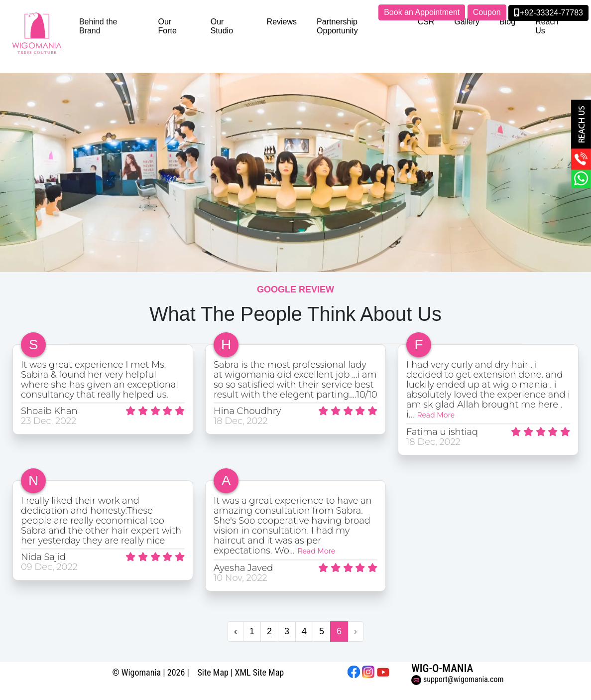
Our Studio (222, 26)
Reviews (282, 22)
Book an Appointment (422, 12)
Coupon (487, 12)
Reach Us (547, 26)
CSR (426, 22)
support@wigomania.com (457, 679)
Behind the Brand (98, 26)
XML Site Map (260, 672)
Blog (507, 22)
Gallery (467, 22)
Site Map (213, 672)
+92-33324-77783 (548, 13)
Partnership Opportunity (337, 26)
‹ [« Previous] (236, 631)
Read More (436, 415)
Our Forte (168, 26)
